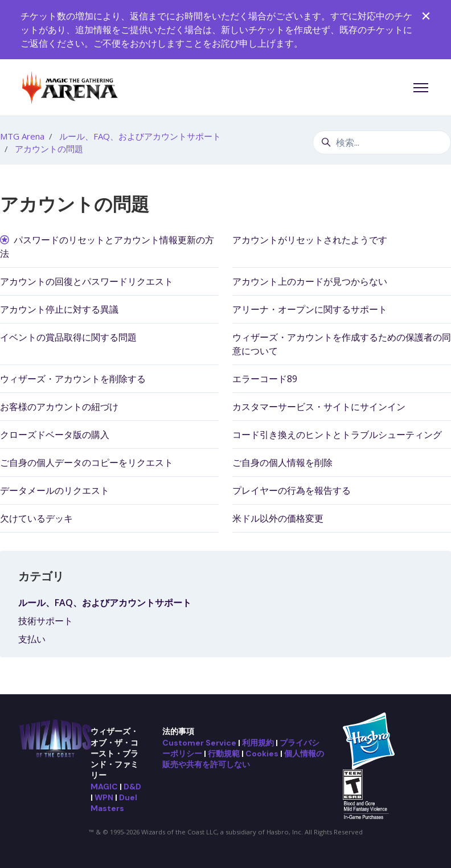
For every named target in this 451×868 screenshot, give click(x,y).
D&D (132, 787)
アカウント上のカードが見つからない (310, 281)
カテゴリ (41, 576)
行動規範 (224, 754)
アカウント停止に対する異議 (59, 309)
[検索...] (382, 142)
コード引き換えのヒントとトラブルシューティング (337, 435)
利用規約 (258, 743)
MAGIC (104, 787)
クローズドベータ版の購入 (55, 435)
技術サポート (46, 621)
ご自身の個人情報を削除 (282, 462)
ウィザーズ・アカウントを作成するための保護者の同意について (342, 344)
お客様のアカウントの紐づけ (59, 407)
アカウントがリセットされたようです (310, 240)
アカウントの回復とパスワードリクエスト (87, 281)
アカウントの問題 (49, 149)
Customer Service (199, 743)
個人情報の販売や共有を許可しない (243, 759)
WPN (104, 797)
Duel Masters (114, 803)
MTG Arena (22, 136)
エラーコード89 (265, 379)
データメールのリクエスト (55, 490)
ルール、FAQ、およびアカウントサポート (140, 136)
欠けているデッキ (36, 518)
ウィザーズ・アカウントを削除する (73, 379)
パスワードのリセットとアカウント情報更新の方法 (107, 247)
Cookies (262, 754)
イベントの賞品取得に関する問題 (68, 337)
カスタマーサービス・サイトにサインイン (319, 407)
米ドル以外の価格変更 (278, 518)
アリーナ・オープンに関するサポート (310, 309)
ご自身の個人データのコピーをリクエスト (87, 462)
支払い (32, 639)
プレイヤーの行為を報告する (292, 490)
